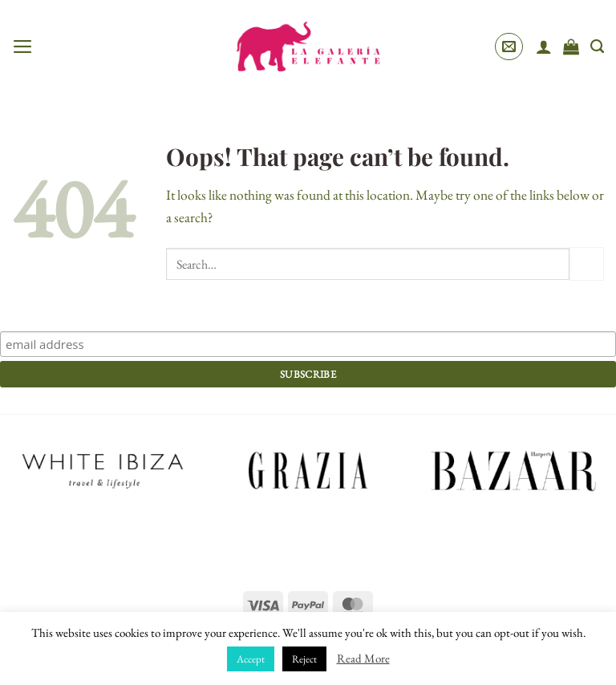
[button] (23, 47)
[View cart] (571, 47)
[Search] (597, 47)
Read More (363, 658)
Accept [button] (251, 659)
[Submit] (587, 264)
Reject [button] (304, 659)
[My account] (544, 47)
